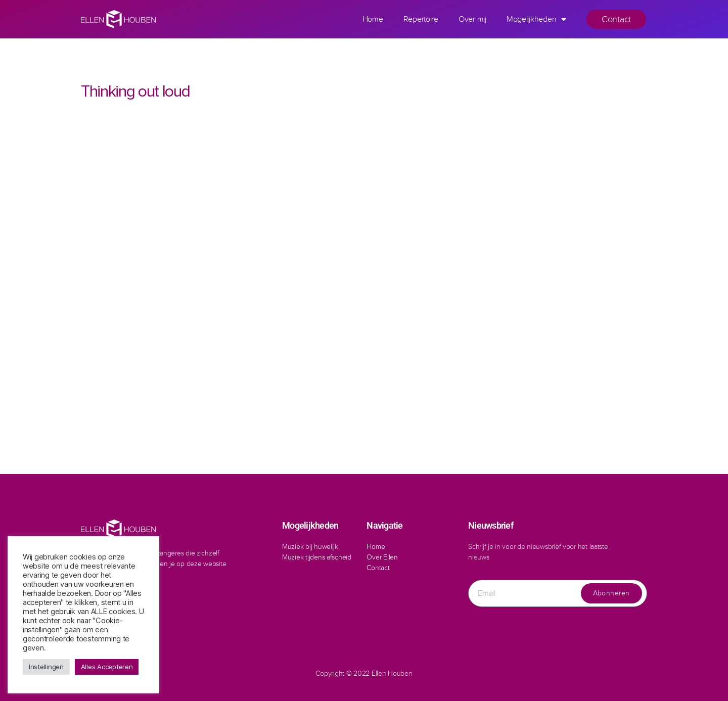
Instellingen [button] (46, 667)
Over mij (472, 19)
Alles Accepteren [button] (107, 667)
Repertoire (421, 19)
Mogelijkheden (536, 19)
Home (373, 19)
